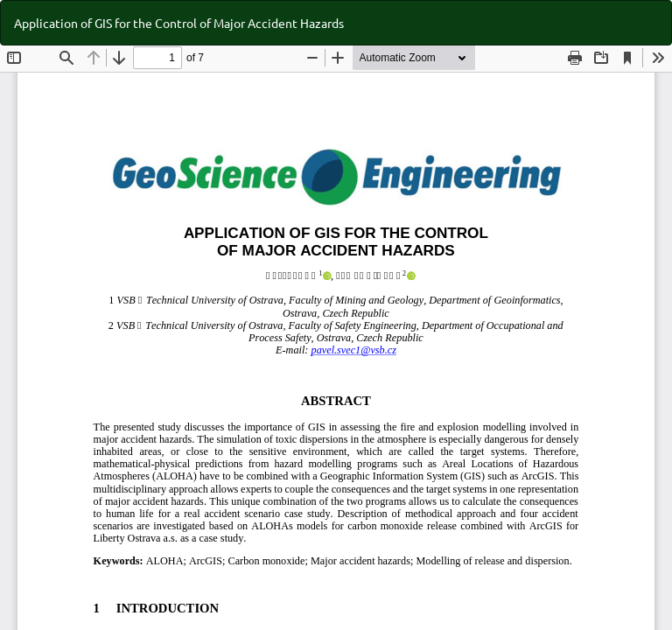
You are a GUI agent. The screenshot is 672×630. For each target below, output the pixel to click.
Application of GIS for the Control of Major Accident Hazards (179, 23)
